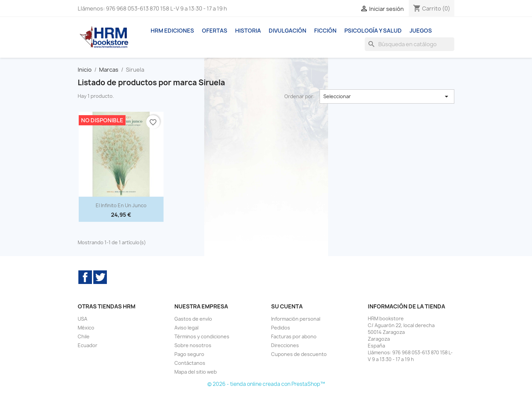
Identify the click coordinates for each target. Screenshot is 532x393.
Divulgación (288, 31)
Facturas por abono (294, 336)
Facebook (85, 277)
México (86, 328)
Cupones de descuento (299, 354)
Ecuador (88, 345)
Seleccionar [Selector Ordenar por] (387, 96)
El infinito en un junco (121, 205)
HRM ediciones (172, 31)
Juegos (421, 31)
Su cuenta (287, 306)
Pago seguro (189, 354)
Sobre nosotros (193, 345)
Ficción (325, 31)
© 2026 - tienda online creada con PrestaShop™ (266, 384)
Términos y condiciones (202, 336)
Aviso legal (186, 328)
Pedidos (281, 328)
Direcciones (285, 345)
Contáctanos (190, 363)
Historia (248, 31)
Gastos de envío (193, 319)
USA (82, 319)
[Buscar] (410, 44)
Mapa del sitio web (196, 372)
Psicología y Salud (373, 31)
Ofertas (215, 31)
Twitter (100, 277)
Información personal (296, 319)
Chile (84, 336)
